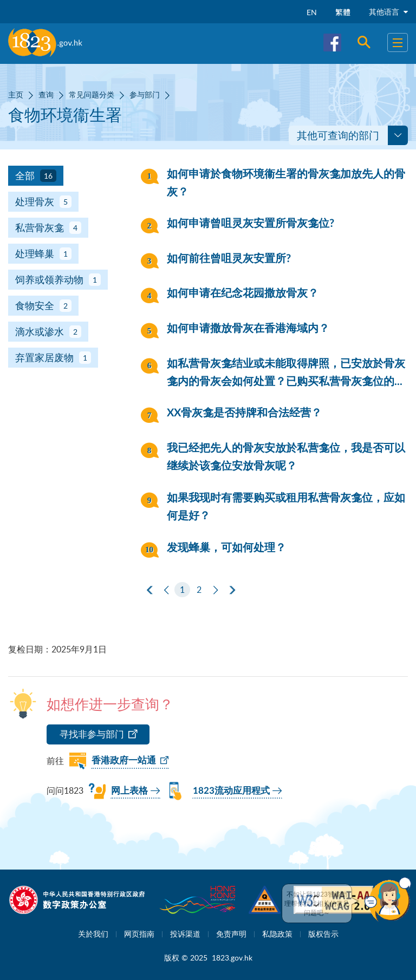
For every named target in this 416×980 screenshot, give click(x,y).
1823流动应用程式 (231, 791)
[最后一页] (232, 590)
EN (312, 12)
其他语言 (388, 12)
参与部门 (145, 94)
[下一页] (216, 590)
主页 (16, 94)
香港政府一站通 (124, 760)
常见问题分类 (92, 94)
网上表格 (129, 791)
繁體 (343, 12)
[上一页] (166, 590)
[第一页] (149, 590)
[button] (388, 899)
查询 (46, 94)
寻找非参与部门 (92, 734)
